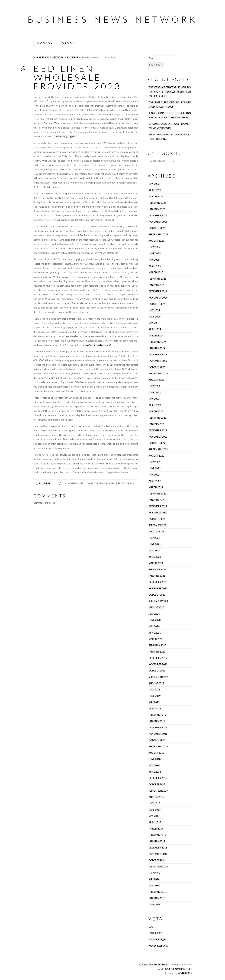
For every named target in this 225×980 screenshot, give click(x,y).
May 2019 (154, 702)
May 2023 (154, 399)
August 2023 (156, 380)
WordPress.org (158, 946)
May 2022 (154, 475)
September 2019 (158, 677)
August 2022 (156, 456)
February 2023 (157, 418)
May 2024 (154, 323)
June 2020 (155, 620)
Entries (155, 933)
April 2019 (155, 709)
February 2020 (157, 645)
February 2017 (157, 835)
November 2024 (158, 298)
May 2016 (154, 879)
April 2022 (155, 481)
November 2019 (158, 664)
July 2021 (154, 538)
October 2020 (157, 595)
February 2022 (157, 494)
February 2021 (157, 570)
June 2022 (155, 468)
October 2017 (157, 784)
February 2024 (157, 342)
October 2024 (157, 304)
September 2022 (158, 449)
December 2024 (158, 291)
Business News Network (112, 19)
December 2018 (158, 728)
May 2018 (154, 766)
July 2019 (154, 690)
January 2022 (157, 500)
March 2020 (156, 639)
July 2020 (154, 614)
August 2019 (156, 683)
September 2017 (158, 791)
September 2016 (158, 867)
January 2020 (157, 652)
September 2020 (158, 601)
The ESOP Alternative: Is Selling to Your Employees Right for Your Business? (170, 92)
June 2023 (155, 393)
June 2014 (155, 905)
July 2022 (154, 462)
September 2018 (158, 747)
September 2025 (158, 235)
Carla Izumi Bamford (178, 969)
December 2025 (158, 216)
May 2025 (154, 260)
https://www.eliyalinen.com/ (97, 345)
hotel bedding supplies (65, 137)
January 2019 (157, 721)
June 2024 (155, 317)
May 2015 (154, 886)
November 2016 (158, 854)
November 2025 (158, 222)
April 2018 (155, 772)
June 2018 (155, 759)
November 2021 (158, 513)
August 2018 (156, 753)
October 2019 (157, 671)
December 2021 (158, 506)
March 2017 (156, 829)
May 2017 (154, 816)
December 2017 (158, 778)
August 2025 (156, 241)
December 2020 (158, 582)
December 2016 (158, 848)
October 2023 (157, 367)
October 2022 (157, 443)
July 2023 (154, 386)
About (69, 42)
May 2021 (154, 551)
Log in (152, 927)
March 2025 (156, 272)
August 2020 (156, 607)
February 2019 (157, 715)
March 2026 (156, 197)
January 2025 (157, 285)
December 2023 (158, 355)
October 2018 (157, 740)
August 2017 (156, 797)
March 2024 (156, 336)
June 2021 (155, 544)
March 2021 (156, 563)
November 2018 (158, 734)
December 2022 (158, 430)
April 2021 (155, 557)
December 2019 (158, 658)
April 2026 (155, 190)
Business (73, 58)
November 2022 (158, 437)
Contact (46, 42)
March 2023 (156, 412)
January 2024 (157, 348)
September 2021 (158, 525)
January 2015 (157, 898)
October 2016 (157, 860)
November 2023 (158, 361)
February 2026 (157, 203)
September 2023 (158, 374)
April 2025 (155, 266)
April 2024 (155, 329)
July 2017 (154, 803)
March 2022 (156, 487)
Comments (157, 940)
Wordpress (185, 973)
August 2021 (156, 532)
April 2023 (155, 405)
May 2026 (154, 184)
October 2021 (157, 519)
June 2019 (155, 696)
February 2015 (157, 892)
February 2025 (157, 279)
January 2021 (157, 576)
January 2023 (157, 424)
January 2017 (157, 841)
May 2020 (154, 626)
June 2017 (155, 810)
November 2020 (158, 589)
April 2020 (155, 633)
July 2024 (154, 310)
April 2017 (155, 822)
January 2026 (157, 209)
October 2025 (157, 228)
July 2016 (154, 873)
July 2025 (154, 247)
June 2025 (155, 253)
